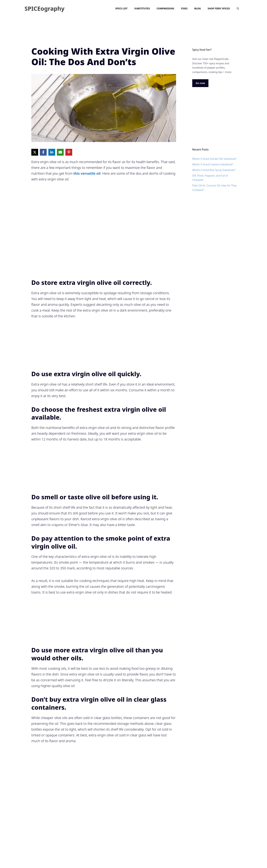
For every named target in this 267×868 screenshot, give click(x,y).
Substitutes (142, 8)
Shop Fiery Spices (219, 8)
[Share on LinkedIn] (52, 152)
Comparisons (165, 8)
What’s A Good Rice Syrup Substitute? (214, 170)
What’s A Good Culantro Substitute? (213, 164)
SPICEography (45, 9)
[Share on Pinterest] (69, 152)
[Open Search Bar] (238, 9)
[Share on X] (35, 152)
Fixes (184, 8)
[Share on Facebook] (43, 152)
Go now (200, 83)
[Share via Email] (60, 152)
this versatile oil (87, 173)
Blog (198, 8)
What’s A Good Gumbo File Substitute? (214, 159)
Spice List (121, 8)
